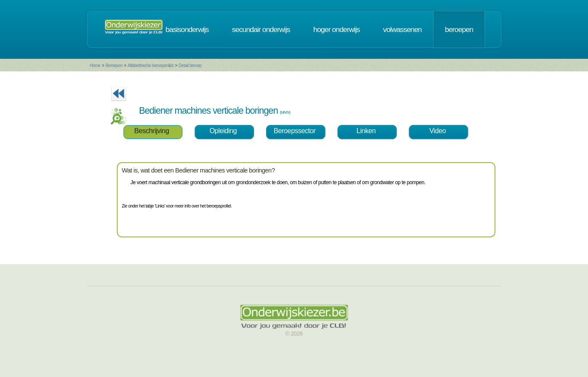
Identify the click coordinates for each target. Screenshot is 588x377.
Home (95, 65)
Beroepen (114, 65)
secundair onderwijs (261, 29)
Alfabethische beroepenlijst (151, 65)
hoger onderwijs (336, 29)
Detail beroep (190, 65)
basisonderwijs (187, 29)
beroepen (459, 29)
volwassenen (402, 29)
